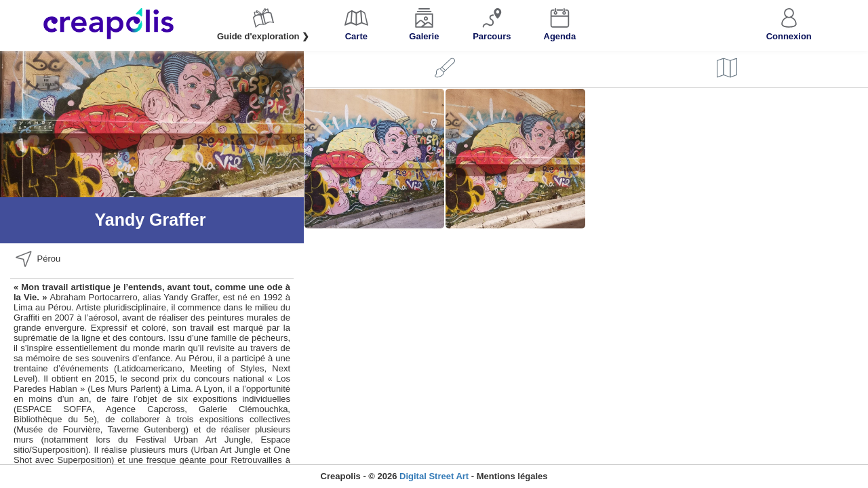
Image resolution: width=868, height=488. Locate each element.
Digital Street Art (434, 476)
